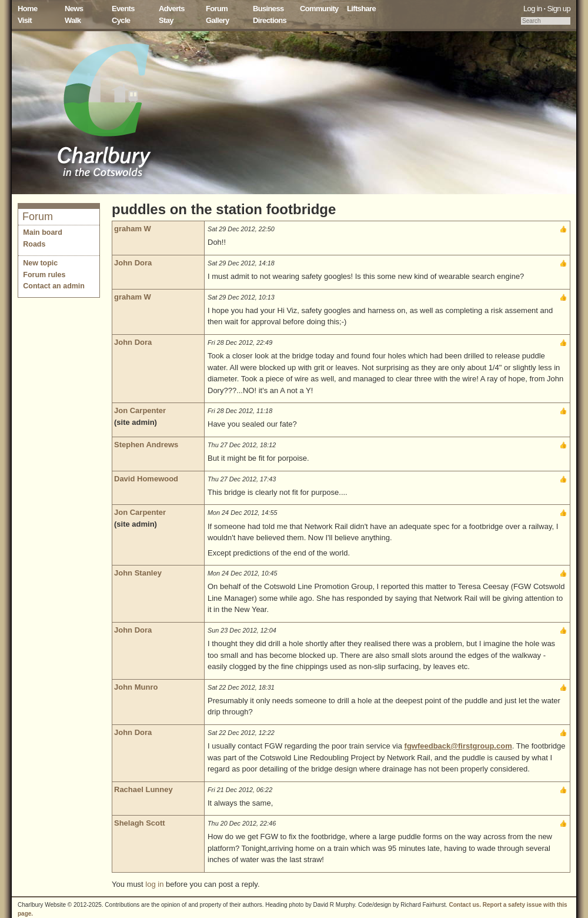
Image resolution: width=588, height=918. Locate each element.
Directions (270, 20)
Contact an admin (54, 286)
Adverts (172, 9)
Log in (533, 9)
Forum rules (44, 275)
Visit (25, 20)
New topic (40, 263)
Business (268, 9)
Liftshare (361, 9)
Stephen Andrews (146, 445)
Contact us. (465, 905)
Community (319, 9)
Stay (166, 20)
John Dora (133, 263)
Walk (73, 20)
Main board (43, 232)
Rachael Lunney (143, 789)
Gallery (218, 20)
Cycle (121, 20)
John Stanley (138, 573)
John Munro (136, 687)
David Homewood (146, 479)
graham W (133, 229)
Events (123, 9)
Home (28, 9)
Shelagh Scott (140, 823)
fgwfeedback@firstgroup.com (458, 746)
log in (154, 884)
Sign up (559, 9)
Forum (217, 9)
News (74, 9)
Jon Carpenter (140, 410)
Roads (34, 244)
